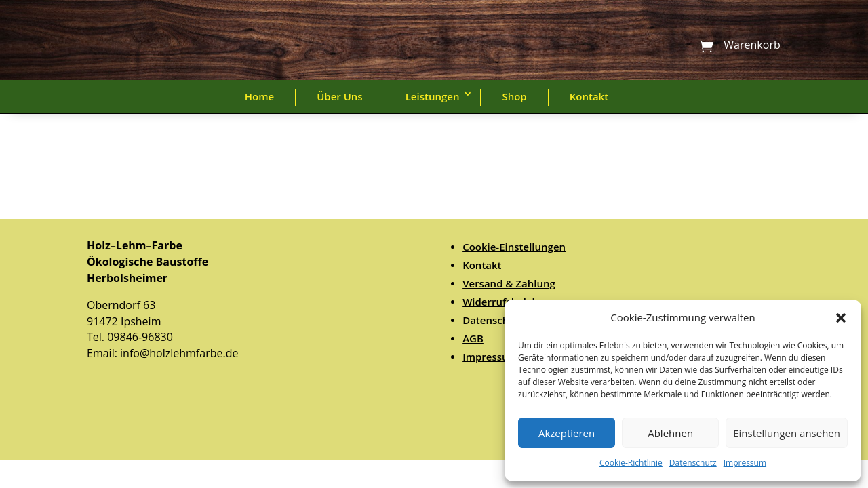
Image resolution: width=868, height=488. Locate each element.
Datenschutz (693, 463)
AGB (473, 338)
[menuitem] (622, 247)
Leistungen (433, 96)
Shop (514, 96)
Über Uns (339, 96)
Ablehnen (670, 433)
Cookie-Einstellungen (514, 247)
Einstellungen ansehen (787, 433)
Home (259, 96)
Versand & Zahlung (509, 283)
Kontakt (589, 96)
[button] (841, 318)
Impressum (745, 463)
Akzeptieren (567, 433)
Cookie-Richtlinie (631, 463)
